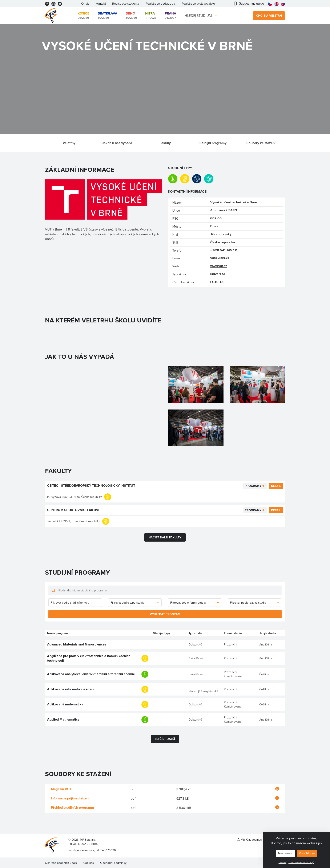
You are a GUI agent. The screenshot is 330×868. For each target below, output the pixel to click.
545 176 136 (108, 850)
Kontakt (101, 3)
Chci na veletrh (269, 16)
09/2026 (83, 15)
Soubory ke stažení (261, 143)
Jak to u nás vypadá (117, 143)
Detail (276, 486)
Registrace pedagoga (160, 3)
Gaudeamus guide (249, 3)
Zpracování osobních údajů (301, 862)
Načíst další (165, 739)
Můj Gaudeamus (249, 840)
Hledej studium (198, 16)
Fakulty (165, 143)
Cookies (283, 862)
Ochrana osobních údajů (61, 863)
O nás (85, 3)
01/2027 (170, 15)
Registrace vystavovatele (198, 3)
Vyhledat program (165, 614)
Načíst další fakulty (165, 537)
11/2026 (151, 15)
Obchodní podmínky (113, 863)
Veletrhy (69, 143)
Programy (253, 486)
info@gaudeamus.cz (81, 850)
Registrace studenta (126, 3)
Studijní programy (213, 143)
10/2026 (107, 15)
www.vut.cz (219, 266)
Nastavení (285, 853)
